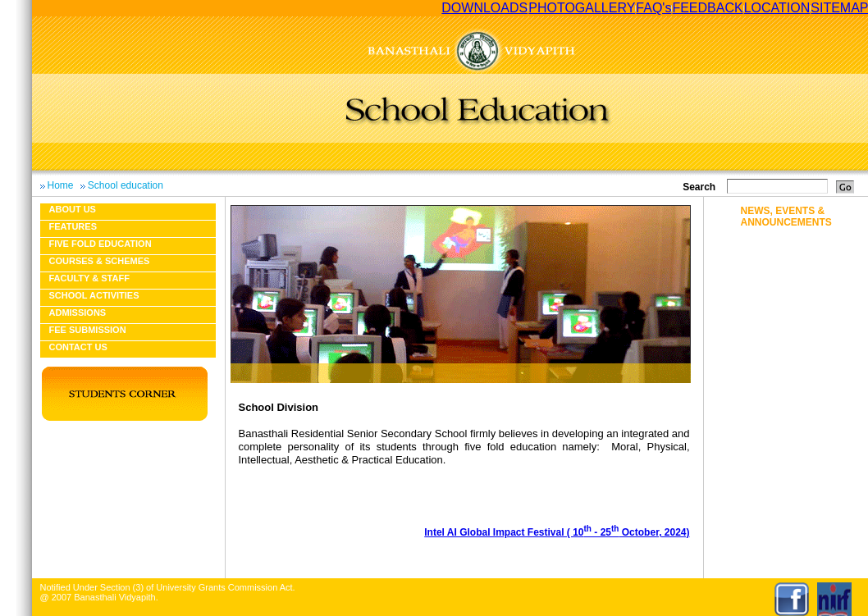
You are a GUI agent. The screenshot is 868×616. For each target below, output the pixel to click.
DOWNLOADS (484, 8)
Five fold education (101, 244)
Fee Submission (88, 330)
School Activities (94, 295)
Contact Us (78, 347)
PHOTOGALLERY (582, 8)
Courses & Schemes (100, 261)
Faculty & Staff (89, 278)
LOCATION (777, 8)
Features (73, 226)
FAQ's (653, 8)
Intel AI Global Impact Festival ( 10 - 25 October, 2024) (557, 532)
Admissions (78, 313)
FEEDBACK (707, 8)
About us (73, 209)
